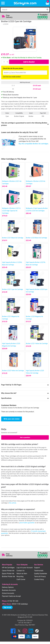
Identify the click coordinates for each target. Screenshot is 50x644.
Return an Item (22, 574)
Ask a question (25, 437)
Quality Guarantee (41, 574)
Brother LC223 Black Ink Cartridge (36, 238)
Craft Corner (21, 579)
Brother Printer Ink (8, 576)
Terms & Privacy (40, 576)
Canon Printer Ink (8, 571)
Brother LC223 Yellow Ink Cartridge (13, 371)
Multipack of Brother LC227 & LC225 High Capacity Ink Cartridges (11, 211)
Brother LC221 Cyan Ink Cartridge (12, 289)
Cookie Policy (39, 579)
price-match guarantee (27, 523)
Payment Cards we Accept (11, 596)
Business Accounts (9, 590)
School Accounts (8, 593)
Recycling (20, 576)
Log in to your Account (25, 568)
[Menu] (3, 3)
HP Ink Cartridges (8, 568)
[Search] (23, 10)
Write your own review (12, 419)
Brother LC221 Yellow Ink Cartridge (37, 344)
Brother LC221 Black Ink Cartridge (13, 238)
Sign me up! (7, 607)
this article (13, 503)
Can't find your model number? (12, 77)
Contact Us (21, 571)
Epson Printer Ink (8, 574)
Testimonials (39, 571)
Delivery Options (8, 587)
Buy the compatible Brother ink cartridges (33, 144)
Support (37, 568)
